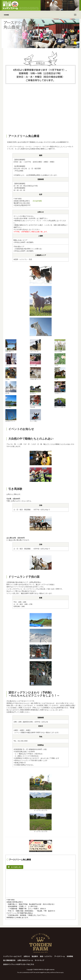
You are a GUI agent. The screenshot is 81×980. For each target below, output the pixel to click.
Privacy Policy (46, 972)
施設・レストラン (46, 956)
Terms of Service (56, 972)
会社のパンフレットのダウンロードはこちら (19, 964)
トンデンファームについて (12, 956)
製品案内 (35, 956)
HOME (6, 15)
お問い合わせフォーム (25, 960)
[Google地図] (37, 201)
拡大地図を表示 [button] (15, 867)
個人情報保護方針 (9, 960)
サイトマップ (40, 960)
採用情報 (70, 956)
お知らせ (27, 956)
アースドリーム (60, 956)
